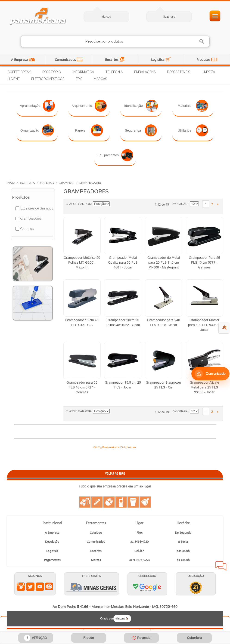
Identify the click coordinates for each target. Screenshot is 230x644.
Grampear (67, 183)
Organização (37, 130)
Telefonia (114, 72)
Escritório (52, 72)
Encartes (112, 60)
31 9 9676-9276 (140, 560)
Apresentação (37, 106)
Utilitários (193, 130)
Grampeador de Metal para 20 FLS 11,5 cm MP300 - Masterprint (164, 262)
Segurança (141, 130)
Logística (158, 60)
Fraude (89, 638)
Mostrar (180, 204)
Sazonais (169, 17)
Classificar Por (78, 204)
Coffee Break (19, 72)
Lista (132, 206)
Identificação (141, 106)
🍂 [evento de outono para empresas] (224, 328)
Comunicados (66, 60)
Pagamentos (52, 560)
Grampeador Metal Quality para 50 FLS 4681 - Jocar (123, 262)
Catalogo (96, 532)
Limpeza (208, 72)
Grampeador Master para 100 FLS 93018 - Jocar (204, 325)
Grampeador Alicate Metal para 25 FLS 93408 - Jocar (204, 387)
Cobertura (194, 638)
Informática (83, 72)
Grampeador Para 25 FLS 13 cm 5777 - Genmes (204, 262)
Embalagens (145, 72)
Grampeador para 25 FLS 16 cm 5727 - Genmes (82, 387)
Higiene (14, 79)
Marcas (106, 17)
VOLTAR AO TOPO (115, 473)
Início (11, 183)
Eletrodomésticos (48, 79)
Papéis (89, 130)
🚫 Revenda (141, 638)
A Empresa (20, 60)
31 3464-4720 (139, 541)
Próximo (218, 204)
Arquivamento (89, 106)
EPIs (79, 79)
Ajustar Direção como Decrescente (114, 204)
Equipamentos (115, 155)
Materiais (193, 106)
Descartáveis (179, 72)
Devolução (52, 541)
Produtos (204, 60)
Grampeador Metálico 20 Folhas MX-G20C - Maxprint (82, 262)
